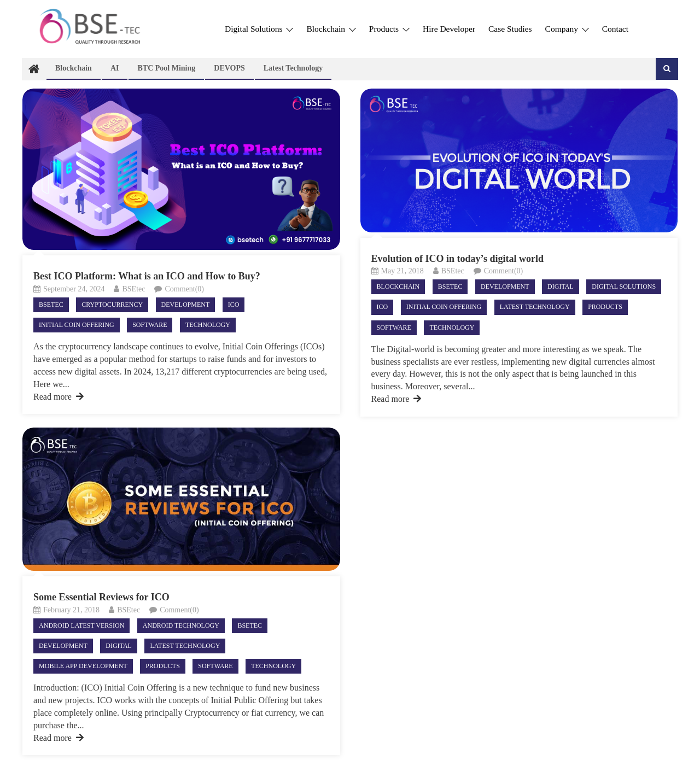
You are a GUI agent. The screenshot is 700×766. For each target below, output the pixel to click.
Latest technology (293, 68)
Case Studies (510, 29)
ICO (234, 305)
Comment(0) (184, 289)
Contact (615, 29)
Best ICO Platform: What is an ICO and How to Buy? (147, 276)
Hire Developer (449, 29)
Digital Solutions (259, 29)
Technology (208, 325)
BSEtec (133, 289)
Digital (561, 286)
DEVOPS (229, 68)
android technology (181, 625)
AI (115, 68)
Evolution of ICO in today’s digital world (457, 259)
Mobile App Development (83, 666)
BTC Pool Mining (166, 68)
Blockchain (331, 29)
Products (389, 29)
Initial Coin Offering (77, 325)
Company (567, 29)
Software (150, 325)
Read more (59, 397)
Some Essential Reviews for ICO (101, 597)
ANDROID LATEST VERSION (81, 625)
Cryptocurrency (112, 305)
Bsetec (51, 305)
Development (186, 305)
